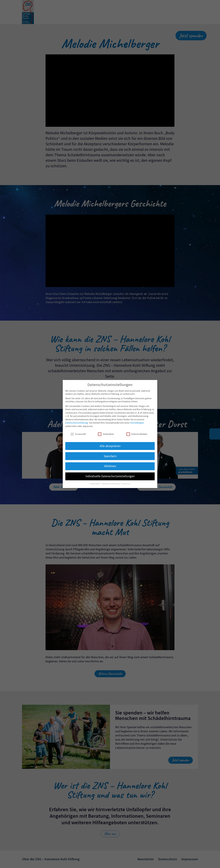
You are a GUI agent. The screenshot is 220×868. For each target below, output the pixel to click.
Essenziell (78, 434)
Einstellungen (137, 423)
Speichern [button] (110, 456)
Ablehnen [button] (110, 466)
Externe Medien (137, 434)
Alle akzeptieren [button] (110, 446)
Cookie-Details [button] (95, 484)
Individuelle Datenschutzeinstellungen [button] (110, 476)
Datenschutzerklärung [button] (111, 484)
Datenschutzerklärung (77, 423)
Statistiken (106, 434)
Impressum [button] (126, 484)
